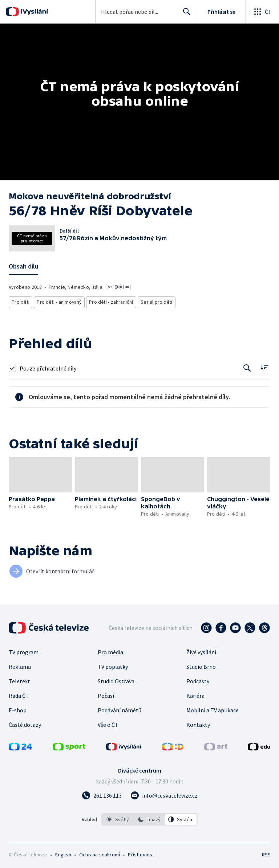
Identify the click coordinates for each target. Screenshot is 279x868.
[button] (40, 472)
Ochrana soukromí (100, 853)
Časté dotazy (25, 723)
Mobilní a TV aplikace (213, 708)
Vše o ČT (108, 723)
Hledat (185, 15)
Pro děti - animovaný (58, 301)
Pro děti (20, 301)
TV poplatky (113, 665)
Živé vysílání (201, 650)
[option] (118, 818)
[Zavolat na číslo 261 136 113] (102, 794)
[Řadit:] (264, 365)
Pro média (110, 650)
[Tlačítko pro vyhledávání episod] (247, 366)
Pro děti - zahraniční (108, 301)
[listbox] (149, 818)
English (63, 853)
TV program (24, 650)
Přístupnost (141, 853)
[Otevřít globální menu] (262, 12)
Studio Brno (201, 665)
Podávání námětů (120, 708)
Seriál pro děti (152, 301)
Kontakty (198, 723)
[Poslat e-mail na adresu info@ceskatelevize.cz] (164, 794)
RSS (266, 853)
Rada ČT (19, 694)
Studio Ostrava (116, 679)
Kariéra (195, 694)
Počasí (106, 694)
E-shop (18, 708)
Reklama (20, 665)
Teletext (19, 679)
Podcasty (198, 679)
